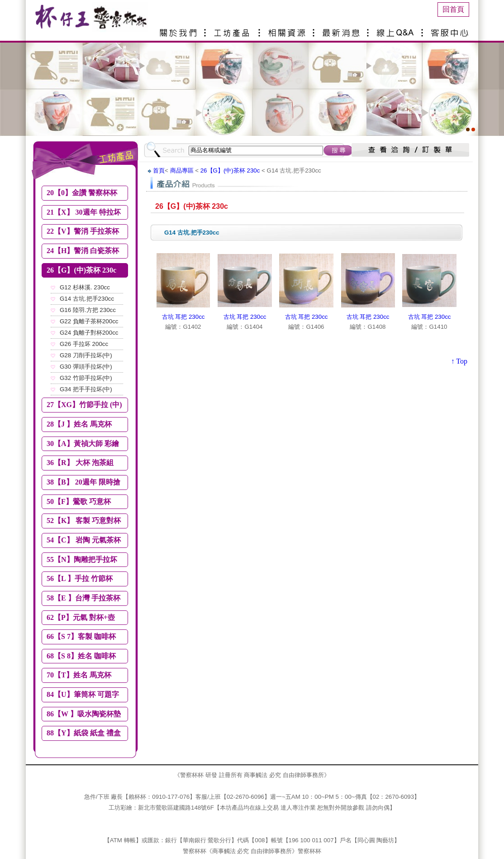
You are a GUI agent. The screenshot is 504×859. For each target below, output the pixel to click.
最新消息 (342, 29)
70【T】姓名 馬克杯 (79, 675)
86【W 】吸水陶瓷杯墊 (84, 714)
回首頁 (453, 9)
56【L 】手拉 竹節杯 (80, 578)
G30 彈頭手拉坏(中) (86, 367)
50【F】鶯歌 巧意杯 (79, 501)
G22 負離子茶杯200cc (89, 321)
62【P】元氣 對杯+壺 (81, 617)
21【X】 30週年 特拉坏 (84, 212)
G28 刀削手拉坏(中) (86, 355)
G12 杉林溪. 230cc (85, 287)
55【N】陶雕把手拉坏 (82, 559)
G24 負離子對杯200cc (89, 333)
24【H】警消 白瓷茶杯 (83, 251)
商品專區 (182, 170)
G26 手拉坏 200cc (84, 344)
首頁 (159, 170)
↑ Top (459, 361)
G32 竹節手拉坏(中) (86, 378)
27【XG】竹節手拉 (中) (84, 405)
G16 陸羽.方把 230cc (88, 310)
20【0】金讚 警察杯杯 (82, 193)
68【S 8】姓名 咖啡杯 (81, 656)
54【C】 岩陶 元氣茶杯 (84, 540)
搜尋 (338, 150)
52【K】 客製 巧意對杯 (84, 521)
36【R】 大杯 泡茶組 (80, 463)
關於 (180, 29)
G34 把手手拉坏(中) (86, 389)
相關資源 (288, 29)
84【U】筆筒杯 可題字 (83, 694)
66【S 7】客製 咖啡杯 (81, 636)
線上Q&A (397, 29)
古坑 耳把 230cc (183, 317)
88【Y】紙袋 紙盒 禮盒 (84, 733)
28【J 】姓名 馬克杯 (79, 424)
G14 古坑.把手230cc (87, 299)
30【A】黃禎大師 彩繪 (83, 444)
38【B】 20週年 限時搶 (83, 482)
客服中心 (451, 29)
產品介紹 (234, 29)
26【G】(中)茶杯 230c (81, 270)
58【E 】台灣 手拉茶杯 (83, 598)
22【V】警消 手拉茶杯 (83, 231)
